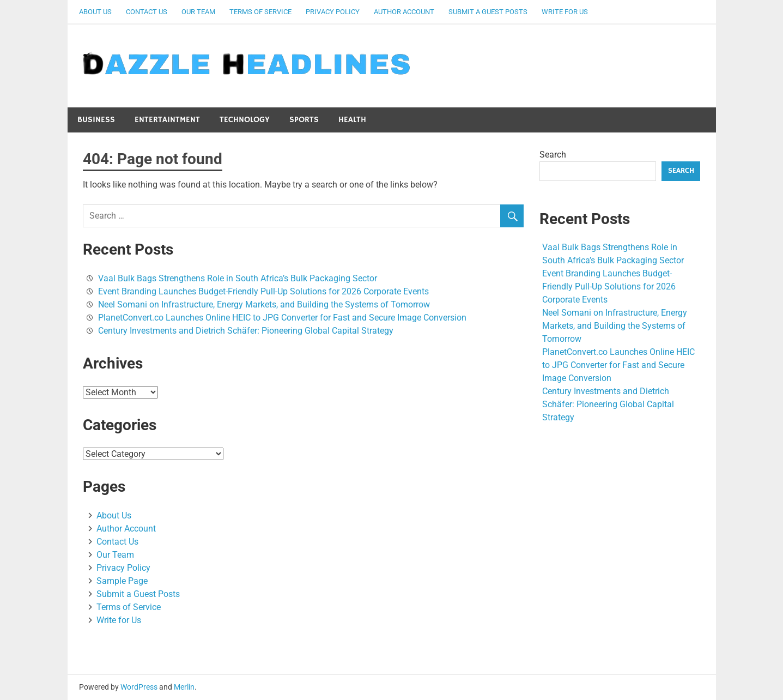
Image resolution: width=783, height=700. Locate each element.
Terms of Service (260, 12)
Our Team (198, 12)
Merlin (184, 687)
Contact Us (147, 12)
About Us (95, 12)
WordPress (139, 687)
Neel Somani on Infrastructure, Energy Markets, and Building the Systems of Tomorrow (264, 304)
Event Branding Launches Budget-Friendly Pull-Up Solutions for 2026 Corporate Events (263, 291)
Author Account (404, 12)
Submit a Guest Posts (488, 12)
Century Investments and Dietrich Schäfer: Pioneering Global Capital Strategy (246, 331)
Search (553, 155)
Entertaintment (167, 120)
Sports (304, 120)
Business (96, 120)
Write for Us (565, 12)
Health (352, 120)
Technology (245, 120)
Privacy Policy (333, 12)
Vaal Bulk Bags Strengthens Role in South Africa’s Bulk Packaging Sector (238, 278)
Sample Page (122, 581)
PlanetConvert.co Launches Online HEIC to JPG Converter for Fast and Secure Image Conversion (282, 318)
